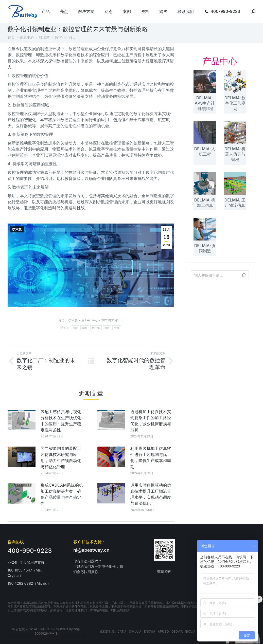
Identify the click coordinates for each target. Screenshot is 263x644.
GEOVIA (177, 631)
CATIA (122, 631)
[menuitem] (46, 11)
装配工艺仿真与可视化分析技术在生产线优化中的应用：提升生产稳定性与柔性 (61, 421)
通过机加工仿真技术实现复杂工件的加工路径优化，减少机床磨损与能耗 (151, 421)
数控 (107, 328)
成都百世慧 (107, 631)
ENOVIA (150, 631)
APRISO (163, 631)
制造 (85, 328)
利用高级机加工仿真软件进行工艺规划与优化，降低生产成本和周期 (151, 457)
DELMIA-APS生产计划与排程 (205, 103)
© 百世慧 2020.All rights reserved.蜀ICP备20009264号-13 (46, 631)
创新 (75, 328)
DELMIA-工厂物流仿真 (235, 203)
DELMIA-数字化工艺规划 (235, 103)
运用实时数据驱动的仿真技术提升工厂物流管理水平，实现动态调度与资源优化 (151, 494)
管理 (117, 328)
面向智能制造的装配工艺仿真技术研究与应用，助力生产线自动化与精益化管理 (61, 457)
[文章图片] (22, 420)
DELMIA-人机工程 (205, 151)
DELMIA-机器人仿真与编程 (235, 154)
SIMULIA (135, 631)
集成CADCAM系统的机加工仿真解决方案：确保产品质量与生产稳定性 (62, 494)
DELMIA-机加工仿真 (205, 203)
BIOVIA (190, 631)
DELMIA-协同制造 (205, 248)
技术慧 (17, 229)
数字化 (96, 328)
